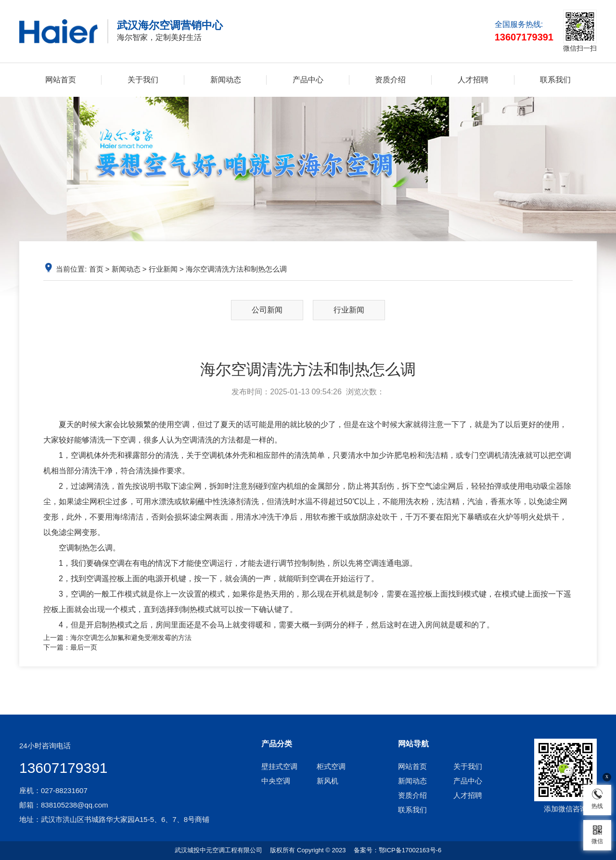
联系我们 (555, 80)
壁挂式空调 (279, 766)
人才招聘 (473, 80)
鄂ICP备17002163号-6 (410, 850)
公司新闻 (267, 310)
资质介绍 (390, 80)
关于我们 (143, 80)
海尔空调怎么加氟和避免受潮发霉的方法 (131, 638)
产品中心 (308, 80)
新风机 (327, 781)
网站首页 (61, 80)
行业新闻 (163, 269)
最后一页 (84, 647)
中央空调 (276, 781)
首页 (96, 269)
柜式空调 (331, 766)
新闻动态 (226, 80)
